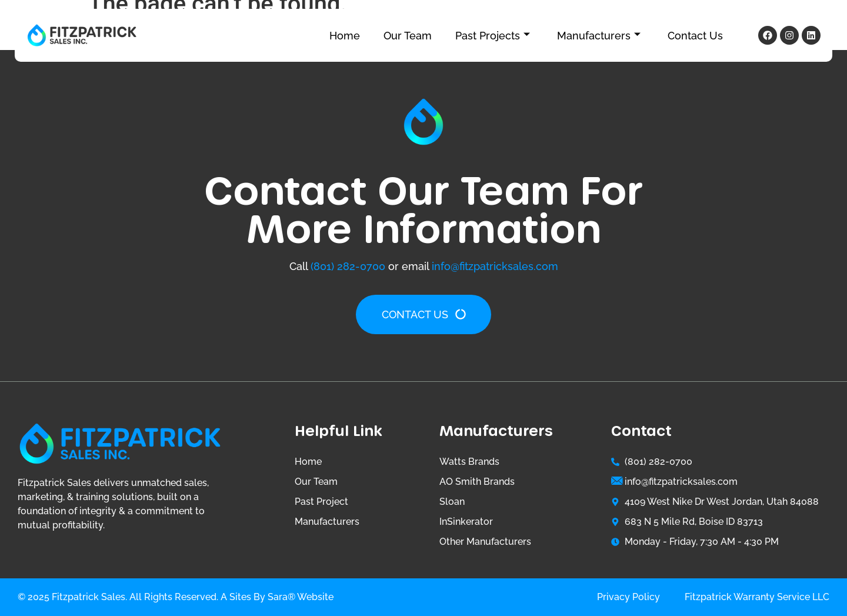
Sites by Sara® (262, 597)
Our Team (408, 36)
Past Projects (493, 36)
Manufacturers (599, 36)
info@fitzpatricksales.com (495, 266)
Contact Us (695, 36)
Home (345, 36)
